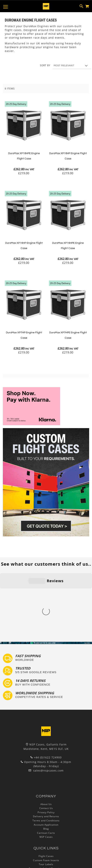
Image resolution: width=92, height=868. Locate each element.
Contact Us (46, 747)
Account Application (46, 763)
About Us (46, 743)
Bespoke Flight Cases (46, 815)
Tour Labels (46, 803)
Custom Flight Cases (46, 811)
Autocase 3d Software (46, 827)
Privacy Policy (46, 751)
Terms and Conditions (46, 759)
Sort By (45, 65)
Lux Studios (46, 823)
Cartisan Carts (46, 771)
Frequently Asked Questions (46, 807)
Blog (46, 767)
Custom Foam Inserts (46, 799)
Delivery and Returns (46, 755)
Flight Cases (46, 794)
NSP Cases (46, 775)
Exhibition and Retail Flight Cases (46, 819)
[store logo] (46, 6)
